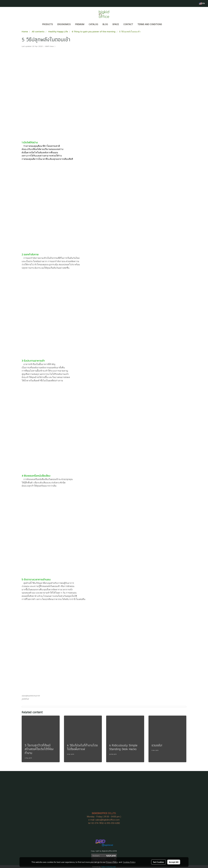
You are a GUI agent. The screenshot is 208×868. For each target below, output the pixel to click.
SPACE (116, 24)
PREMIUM (80, 24)
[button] (167, 25)
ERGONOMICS (64, 24)
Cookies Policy (129, 862)
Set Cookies (159, 862)
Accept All (174, 862)
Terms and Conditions (150, 24)
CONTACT (128, 24)
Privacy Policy (112, 862)
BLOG (105, 24)
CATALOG (93, 24)
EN (202, 3)
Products (48, 24)
